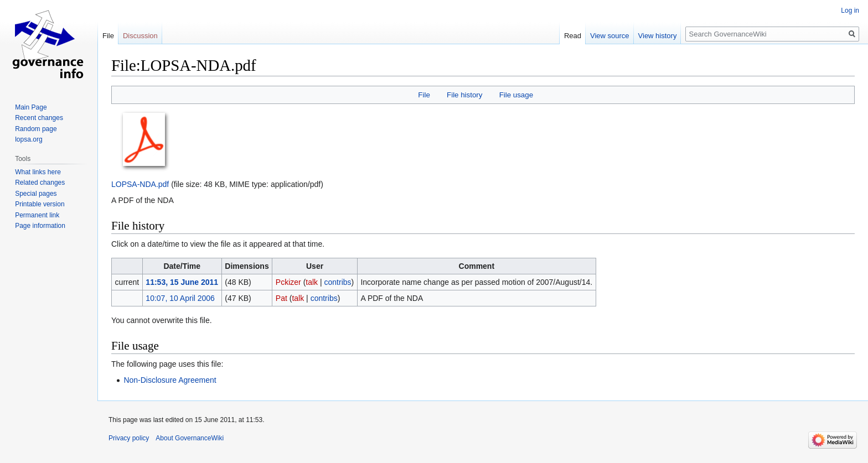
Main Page (31, 107)
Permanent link (37, 215)
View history (658, 36)
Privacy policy (129, 438)
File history (464, 95)
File (424, 95)
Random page (36, 129)
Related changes (40, 183)
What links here (38, 172)
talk (312, 282)
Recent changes (39, 118)
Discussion (140, 36)
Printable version (40, 204)
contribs (338, 282)
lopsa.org (29, 139)
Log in (850, 11)
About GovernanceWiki (190, 438)
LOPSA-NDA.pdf (140, 184)
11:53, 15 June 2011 (182, 282)
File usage (516, 95)
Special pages (36, 194)
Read (573, 36)
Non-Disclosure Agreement (170, 380)
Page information (40, 226)
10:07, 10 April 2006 (180, 298)
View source (610, 36)
